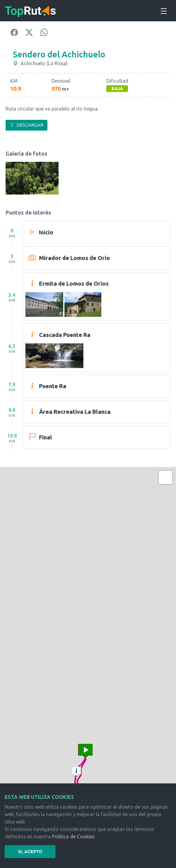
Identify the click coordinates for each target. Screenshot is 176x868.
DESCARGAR (26, 125)
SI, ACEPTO (30, 852)
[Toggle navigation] (163, 10)
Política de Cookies (73, 837)
